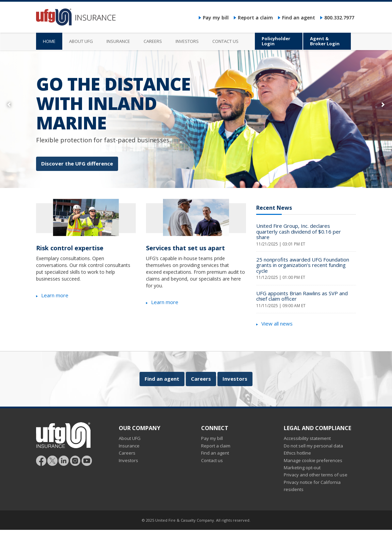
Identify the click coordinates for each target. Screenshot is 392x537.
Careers (201, 379)
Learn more (55, 295)
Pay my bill (216, 18)
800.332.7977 (339, 18)
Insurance (129, 446)
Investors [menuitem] (187, 41)
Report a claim (255, 18)
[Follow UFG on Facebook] (41, 460)
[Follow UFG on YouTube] (87, 460)
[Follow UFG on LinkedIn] (64, 460)
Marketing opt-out (302, 468)
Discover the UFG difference (77, 163)
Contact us (212, 460)
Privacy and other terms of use (316, 475)
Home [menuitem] (49, 41)
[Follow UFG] (52, 460)
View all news (277, 323)
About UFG (130, 438)
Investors (235, 379)
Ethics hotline (297, 453)
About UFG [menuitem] (81, 41)
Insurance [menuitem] (118, 41)
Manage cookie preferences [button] (313, 460)
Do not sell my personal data (313, 446)
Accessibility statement (307, 438)
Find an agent (299, 18)
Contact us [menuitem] (225, 41)
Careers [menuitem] (153, 41)
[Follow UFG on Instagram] (75, 460)
